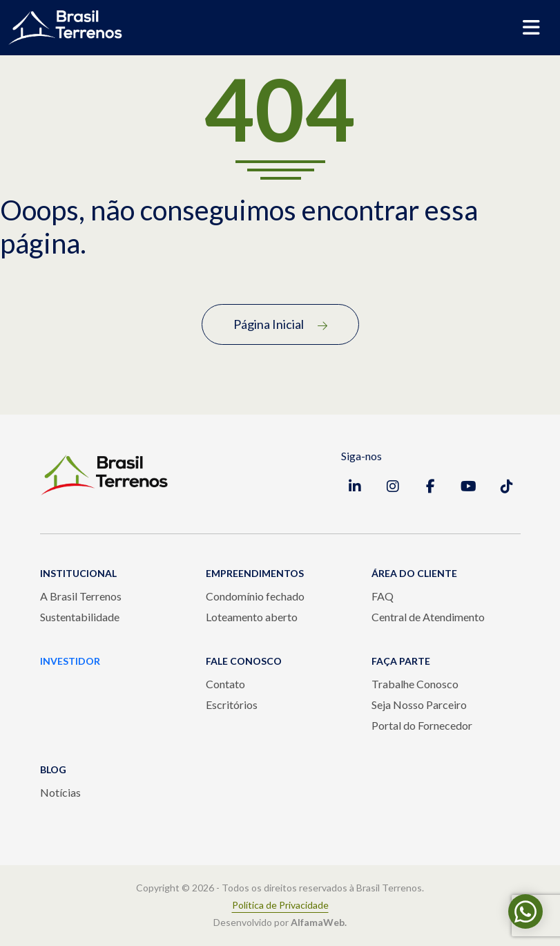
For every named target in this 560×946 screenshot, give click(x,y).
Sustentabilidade (80, 617)
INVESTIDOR (70, 661)
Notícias (60, 792)
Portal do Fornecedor (422, 725)
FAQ (383, 596)
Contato (225, 684)
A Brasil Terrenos (81, 596)
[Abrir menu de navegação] (531, 28)
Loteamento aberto (252, 617)
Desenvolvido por (280, 923)
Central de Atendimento (428, 617)
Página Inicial (280, 324)
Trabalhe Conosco (415, 684)
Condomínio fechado (255, 596)
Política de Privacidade (280, 905)
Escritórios (232, 704)
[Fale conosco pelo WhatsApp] (525, 911)
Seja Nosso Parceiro (419, 704)
